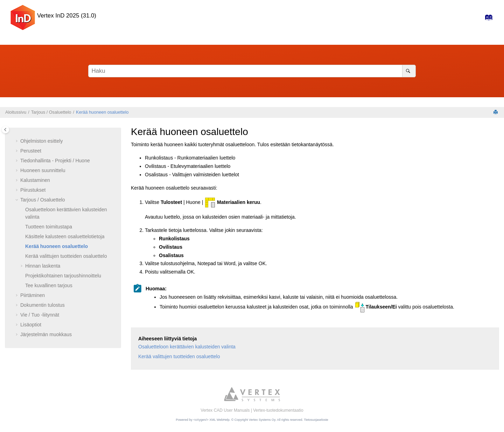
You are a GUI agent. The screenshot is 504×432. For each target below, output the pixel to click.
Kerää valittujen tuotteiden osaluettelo (66, 256)
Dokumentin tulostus (43, 305)
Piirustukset (33, 190)
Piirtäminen (33, 295)
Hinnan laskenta (43, 266)
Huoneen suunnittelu (43, 170)
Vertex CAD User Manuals (225, 410)
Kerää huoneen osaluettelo (102, 112)
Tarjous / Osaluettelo (51, 112)
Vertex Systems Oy (262, 420)
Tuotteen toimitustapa (49, 227)
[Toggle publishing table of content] (5, 130)
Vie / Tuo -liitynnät (40, 315)
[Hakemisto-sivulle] (487, 19)
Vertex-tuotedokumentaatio (278, 410)
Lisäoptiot (31, 325)
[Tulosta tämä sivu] (496, 112)
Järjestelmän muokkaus (46, 334)
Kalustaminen (35, 180)
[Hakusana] (252, 71)
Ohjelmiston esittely (41, 141)
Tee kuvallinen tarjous (49, 285)
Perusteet (31, 151)
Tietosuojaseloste (316, 420)
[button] (17, 141)
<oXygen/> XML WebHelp (211, 420)
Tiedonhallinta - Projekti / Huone (55, 161)
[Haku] (409, 71)
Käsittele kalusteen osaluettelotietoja (65, 236)
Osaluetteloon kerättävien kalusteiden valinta (187, 347)
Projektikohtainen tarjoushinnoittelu (63, 276)
